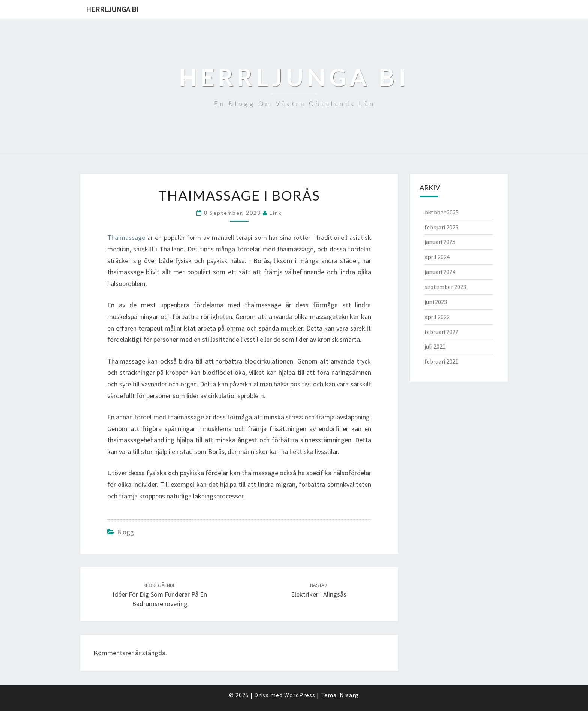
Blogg (125, 532)
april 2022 (437, 317)
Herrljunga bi (112, 9)
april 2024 (437, 257)
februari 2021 (441, 361)
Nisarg (349, 695)
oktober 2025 (442, 212)
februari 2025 (441, 227)
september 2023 (445, 287)
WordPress (300, 695)
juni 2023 (436, 302)
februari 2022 (441, 332)
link (276, 213)
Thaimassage (126, 237)
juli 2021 (435, 346)
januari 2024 (440, 272)
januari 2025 (440, 242)
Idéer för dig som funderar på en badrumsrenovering (160, 595)
